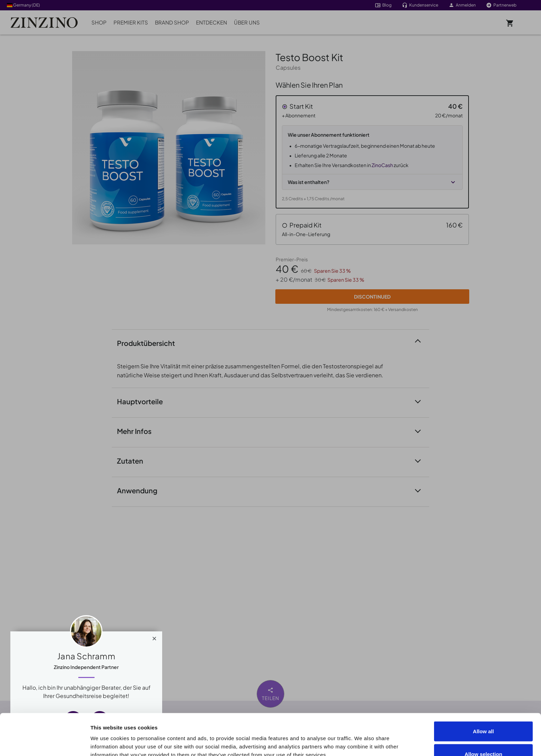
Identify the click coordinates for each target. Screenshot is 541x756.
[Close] (154, 637)
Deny (484, 738)
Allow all (484, 692)
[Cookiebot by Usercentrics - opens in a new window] (45, 743)
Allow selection (483, 715)
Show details (390, 738)
